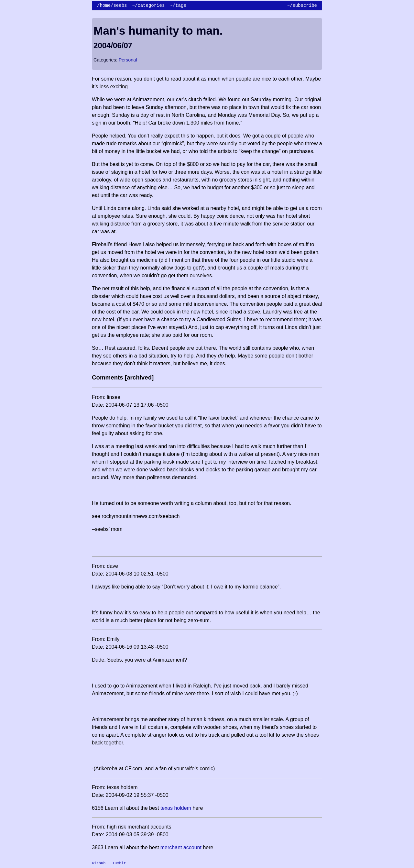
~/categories (148, 5)
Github (99, 863)
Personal (128, 60)
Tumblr (119, 863)
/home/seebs (112, 5)
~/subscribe (302, 5)
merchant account (181, 847)
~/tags (178, 5)
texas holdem (176, 808)
